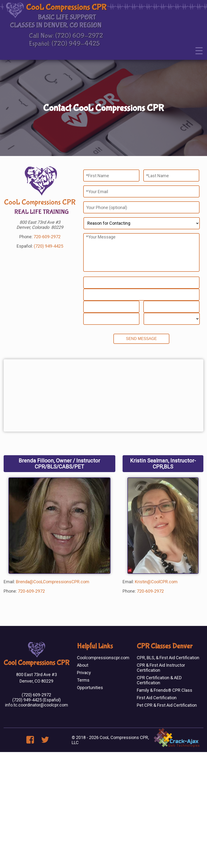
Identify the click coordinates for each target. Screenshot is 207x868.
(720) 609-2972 (36, 695)
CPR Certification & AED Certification (159, 680)
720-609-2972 (47, 237)
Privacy (84, 673)
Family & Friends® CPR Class (165, 690)
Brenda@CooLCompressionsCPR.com (53, 582)
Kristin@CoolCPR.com (156, 582)
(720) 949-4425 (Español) (37, 700)
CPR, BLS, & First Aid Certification (168, 658)
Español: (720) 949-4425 (64, 44)
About (83, 665)
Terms (83, 680)
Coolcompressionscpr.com (103, 658)
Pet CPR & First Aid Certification (167, 705)
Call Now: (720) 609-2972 (66, 36)
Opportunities (90, 688)
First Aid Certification (157, 698)
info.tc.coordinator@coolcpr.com (37, 705)
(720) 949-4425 (48, 246)
